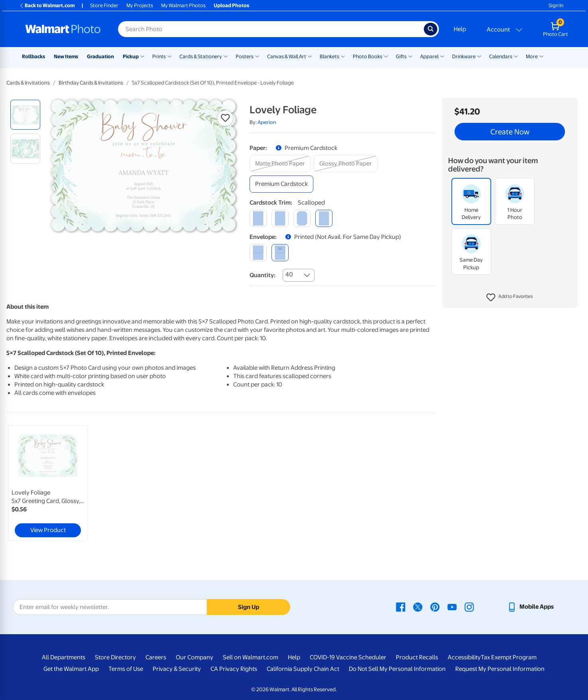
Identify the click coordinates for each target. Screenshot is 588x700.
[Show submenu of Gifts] (410, 56)
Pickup (131, 56)
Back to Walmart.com (47, 5)
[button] (510, 298)
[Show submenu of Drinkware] (479, 56)
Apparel (429, 56)
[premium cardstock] (281, 184)
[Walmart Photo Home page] (63, 29)
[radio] (25, 115)
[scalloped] (324, 218)
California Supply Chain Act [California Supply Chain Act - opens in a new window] (303, 669)
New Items (66, 56)
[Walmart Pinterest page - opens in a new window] (435, 607)
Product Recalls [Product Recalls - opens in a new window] (417, 657)
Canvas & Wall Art (287, 56)
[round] (280, 218)
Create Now (510, 132)
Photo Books (368, 56)
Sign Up (249, 607)
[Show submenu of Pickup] (142, 56)
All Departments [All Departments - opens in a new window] (64, 657)
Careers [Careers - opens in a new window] (156, 657)
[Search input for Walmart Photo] (271, 29)
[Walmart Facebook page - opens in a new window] (401, 607)
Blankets (329, 56)
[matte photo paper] (280, 164)
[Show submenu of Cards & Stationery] (226, 56)
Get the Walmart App (71, 669)
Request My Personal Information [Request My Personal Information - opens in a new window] (500, 669)
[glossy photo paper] (346, 164)
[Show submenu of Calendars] (516, 56)
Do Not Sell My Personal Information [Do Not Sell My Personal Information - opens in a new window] (397, 669)
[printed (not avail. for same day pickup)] (280, 253)
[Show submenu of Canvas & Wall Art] (310, 56)
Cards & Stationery (201, 56)
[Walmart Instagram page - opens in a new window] (469, 607)
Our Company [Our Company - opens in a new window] (195, 657)
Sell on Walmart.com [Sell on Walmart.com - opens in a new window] (251, 657)
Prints (159, 56)
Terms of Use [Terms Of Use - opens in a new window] (126, 669)
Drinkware (464, 56)
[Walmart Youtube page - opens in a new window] (452, 607)
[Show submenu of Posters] (257, 56)
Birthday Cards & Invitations (91, 83)
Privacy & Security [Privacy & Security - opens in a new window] (177, 669)
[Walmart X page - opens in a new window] (418, 607)
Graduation (100, 56)
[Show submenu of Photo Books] (386, 56)
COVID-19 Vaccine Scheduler (348, 657)
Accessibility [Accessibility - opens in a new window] (464, 657)
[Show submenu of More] (541, 56)
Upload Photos (231, 5)
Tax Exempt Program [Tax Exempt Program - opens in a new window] (509, 657)
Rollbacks (33, 56)
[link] (48, 483)
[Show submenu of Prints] (169, 56)
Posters (245, 56)
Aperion (267, 122)
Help (460, 29)
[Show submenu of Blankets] (343, 56)
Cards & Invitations (28, 83)
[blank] (258, 253)
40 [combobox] (289, 274)
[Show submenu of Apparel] (442, 56)
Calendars (501, 56)
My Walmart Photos (183, 5)
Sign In (556, 5)
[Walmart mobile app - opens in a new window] (530, 607)
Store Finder (104, 5)
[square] (258, 218)
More (532, 56)
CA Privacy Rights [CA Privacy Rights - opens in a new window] (234, 669)
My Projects (140, 5)
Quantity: (263, 275)
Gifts (401, 56)
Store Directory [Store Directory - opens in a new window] (115, 657)
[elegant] (302, 218)
